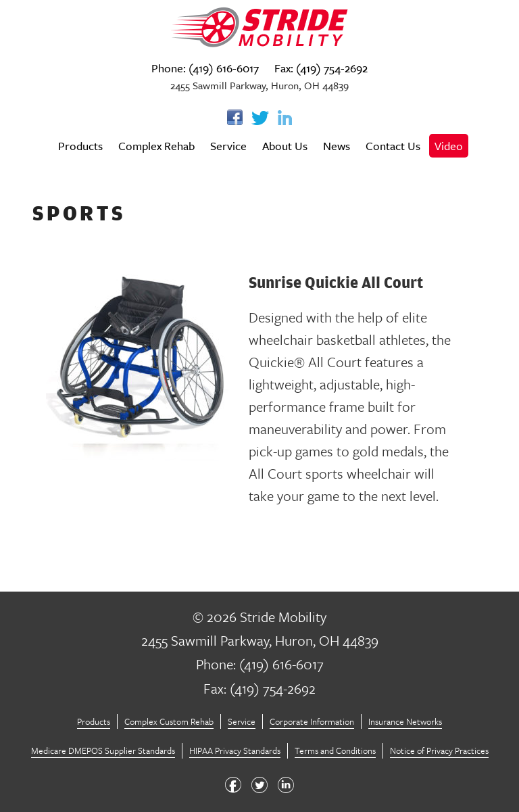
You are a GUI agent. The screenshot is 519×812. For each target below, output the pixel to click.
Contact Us (393, 146)
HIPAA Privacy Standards (235, 750)
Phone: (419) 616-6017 (205, 68)
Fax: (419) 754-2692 (321, 68)
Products (80, 146)
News (337, 146)
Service (228, 146)
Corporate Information (312, 721)
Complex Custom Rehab (169, 721)
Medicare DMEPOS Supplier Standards (103, 750)
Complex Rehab (156, 146)
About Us (285, 146)
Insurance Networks (405, 721)
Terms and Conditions (335, 750)
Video (449, 146)
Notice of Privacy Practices (439, 750)
